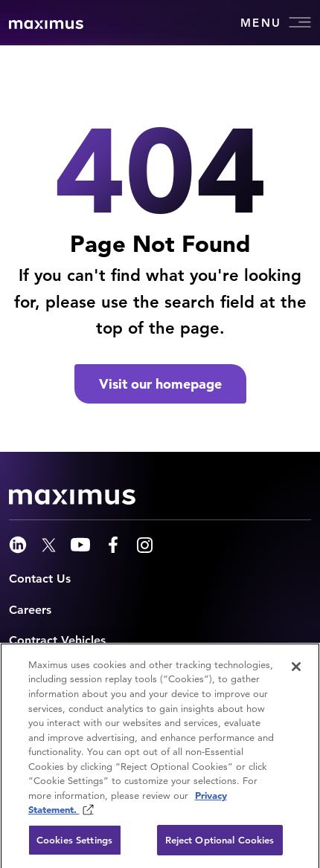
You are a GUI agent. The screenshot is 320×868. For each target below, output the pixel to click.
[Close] (296, 670)
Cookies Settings (74, 844)
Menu (276, 22)
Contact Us (40, 579)
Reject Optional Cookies (220, 844)
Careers (30, 610)
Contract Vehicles (57, 640)
